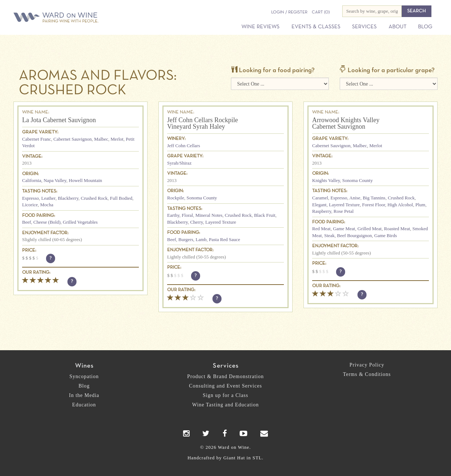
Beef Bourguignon (355, 235)
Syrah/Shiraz (179, 163)
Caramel (320, 198)
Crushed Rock (94, 198)
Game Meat (344, 229)
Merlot (117, 139)
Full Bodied (121, 198)
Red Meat (321, 229)
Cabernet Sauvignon (73, 139)
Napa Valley (55, 180)
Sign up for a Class (225, 395)
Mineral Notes (209, 215)
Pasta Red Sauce (224, 239)
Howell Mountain (86, 180)
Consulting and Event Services (225, 386)
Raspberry (322, 211)
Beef (27, 222)
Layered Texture (221, 222)
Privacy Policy (367, 365)
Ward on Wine (81, 18)
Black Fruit (265, 215)
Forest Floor (374, 205)
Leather (48, 198)
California (32, 180)
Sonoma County (202, 198)
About (398, 27)
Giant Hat (234, 458)
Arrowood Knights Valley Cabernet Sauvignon (346, 123)
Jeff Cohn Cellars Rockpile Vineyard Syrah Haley (202, 123)
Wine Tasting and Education (225, 405)
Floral (187, 215)
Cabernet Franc (37, 139)
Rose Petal (344, 211)
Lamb (201, 239)
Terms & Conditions (367, 374)
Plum (420, 205)
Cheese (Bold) (47, 222)
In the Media (84, 395)
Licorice (30, 205)
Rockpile (176, 198)
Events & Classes (316, 27)
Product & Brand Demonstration (225, 376)
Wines (84, 366)
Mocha (47, 205)
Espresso (30, 198)
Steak (329, 235)
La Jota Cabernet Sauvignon (59, 120)
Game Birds (385, 235)
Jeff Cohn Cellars (184, 146)
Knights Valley (326, 180)
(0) (321, 12)
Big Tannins (374, 198)
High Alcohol (400, 205)
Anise (355, 198)
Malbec (101, 139)
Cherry (196, 222)
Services (364, 27)
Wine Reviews (260, 27)
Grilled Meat (370, 229)
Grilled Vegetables (80, 222)
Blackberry (68, 198)
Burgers (186, 239)
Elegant (319, 205)
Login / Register (289, 12)
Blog (425, 27)
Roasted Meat (397, 229)
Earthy (173, 215)
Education (84, 405)
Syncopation (84, 376)
